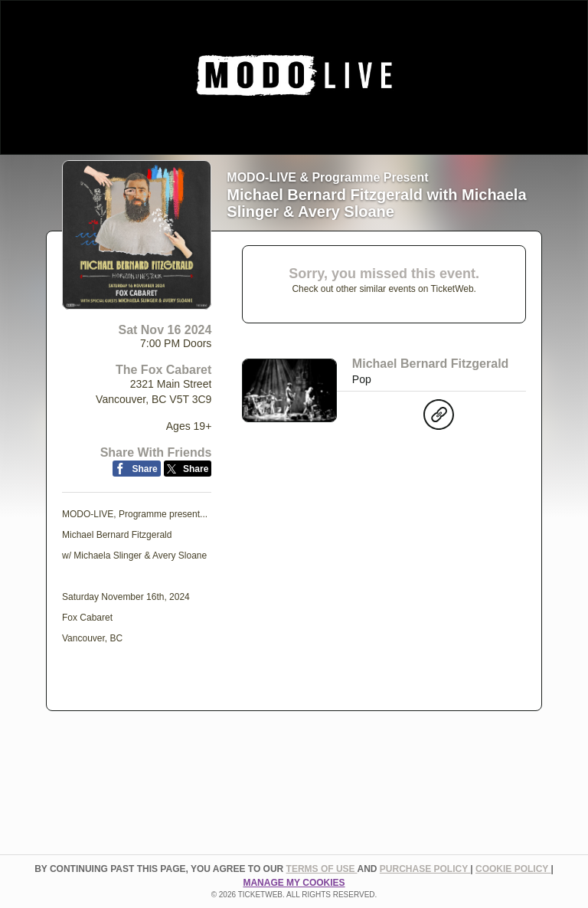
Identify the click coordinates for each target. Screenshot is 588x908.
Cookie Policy (513, 869)
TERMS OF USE (322, 869)
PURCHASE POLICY (425, 869)
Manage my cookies (294, 883)
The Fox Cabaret (163, 370)
